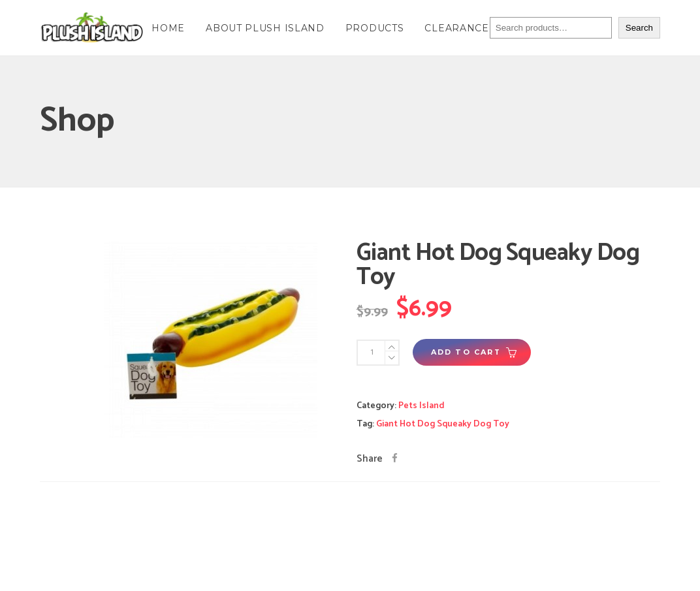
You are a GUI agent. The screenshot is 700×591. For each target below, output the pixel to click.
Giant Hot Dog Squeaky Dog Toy (443, 424)
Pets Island (422, 406)
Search (639, 28)
